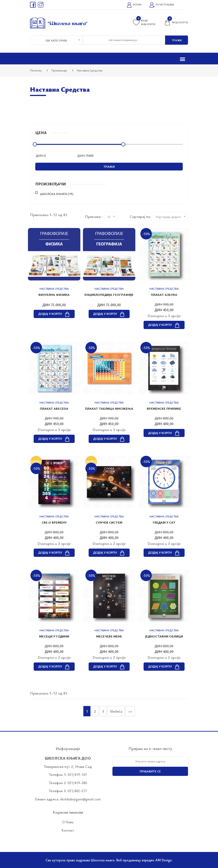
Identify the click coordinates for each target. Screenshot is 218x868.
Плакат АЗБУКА (164, 295)
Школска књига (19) (57, 194)
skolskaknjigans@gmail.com (80, 799)
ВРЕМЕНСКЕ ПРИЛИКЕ (164, 408)
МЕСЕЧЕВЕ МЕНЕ (109, 636)
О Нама (68, 822)
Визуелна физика (54, 295)
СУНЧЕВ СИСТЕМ (109, 522)
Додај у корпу (54, 314)
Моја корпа (176, 22)
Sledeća (116, 711)
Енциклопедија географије (109, 295)
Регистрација (162, 5)
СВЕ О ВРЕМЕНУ (54, 522)
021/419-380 (77, 783)
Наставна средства (54, 288)
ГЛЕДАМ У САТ (164, 522)
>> (130, 711)
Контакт (68, 830)
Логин (134, 5)
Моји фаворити (144, 22)
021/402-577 (77, 791)
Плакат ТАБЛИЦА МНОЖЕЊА (109, 408)
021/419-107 (77, 775)
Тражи (109, 166)
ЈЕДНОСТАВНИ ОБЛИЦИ (164, 636)
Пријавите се (150, 771)
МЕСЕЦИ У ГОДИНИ (54, 636)
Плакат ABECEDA (54, 408)
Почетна (36, 70)
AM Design (163, 860)
